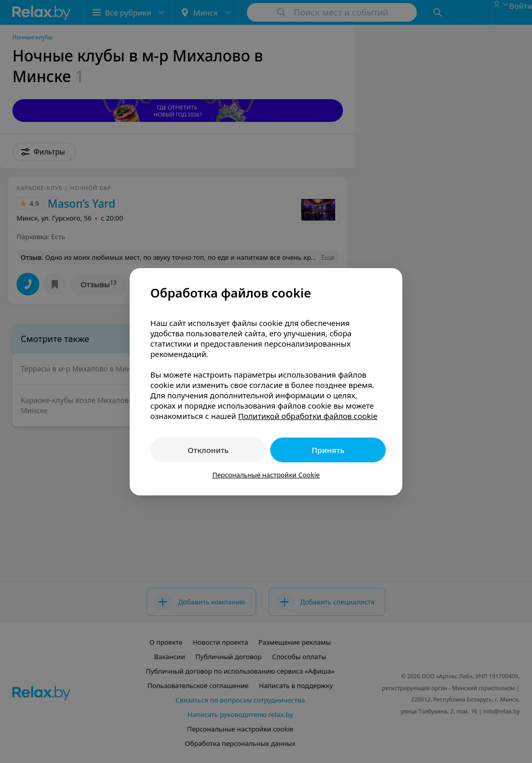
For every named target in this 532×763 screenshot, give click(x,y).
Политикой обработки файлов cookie (308, 416)
